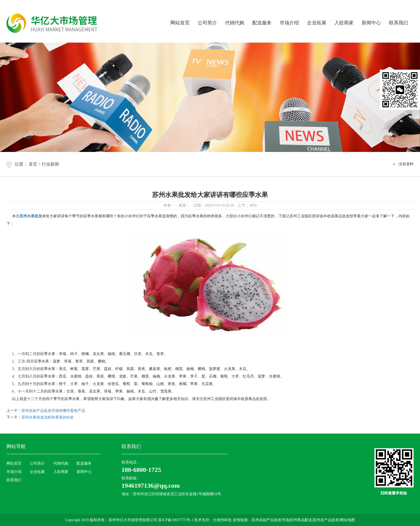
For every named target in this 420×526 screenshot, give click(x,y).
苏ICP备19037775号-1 (176, 520)
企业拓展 (317, 23)
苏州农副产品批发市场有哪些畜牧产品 (53, 411)
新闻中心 (371, 23)
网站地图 (347, 520)
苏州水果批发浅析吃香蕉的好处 (48, 417)
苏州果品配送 (301, 520)
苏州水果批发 (31, 216)
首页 (33, 164)
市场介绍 (289, 23)
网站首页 (180, 23)
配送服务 (262, 23)
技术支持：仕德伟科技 (213, 520)
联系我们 (399, 23)
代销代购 (235, 23)
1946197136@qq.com (151, 486)
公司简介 (207, 23)
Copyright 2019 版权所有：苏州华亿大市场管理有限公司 (112, 520)
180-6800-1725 (141, 470)
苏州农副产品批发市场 (270, 520)
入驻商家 (344, 23)
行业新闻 (50, 164)
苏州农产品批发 (326, 520)
